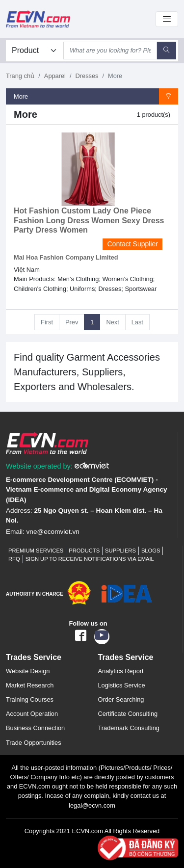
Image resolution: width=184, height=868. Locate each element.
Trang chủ (20, 76)
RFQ (14, 559)
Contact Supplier (132, 244)
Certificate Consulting (128, 714)
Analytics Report (121, 671)
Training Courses (30, 699)
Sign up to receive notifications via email (90, 559)
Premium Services (36, 551)
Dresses (87, 76)
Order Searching (121, 699)
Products (84, 551)
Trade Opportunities (34, 743)
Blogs (151, 551)
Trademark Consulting (129, 728)
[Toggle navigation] (167, 19)
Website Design (28, 671)
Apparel (55, 76)
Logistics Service (122, 685)
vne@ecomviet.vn (53, 532)
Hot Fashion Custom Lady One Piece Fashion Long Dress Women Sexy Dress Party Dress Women (89, 220)
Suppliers (120, 551)
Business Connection (35, 728)
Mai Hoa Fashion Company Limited (66, 257)
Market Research (30, 685)
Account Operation (32, 714)
